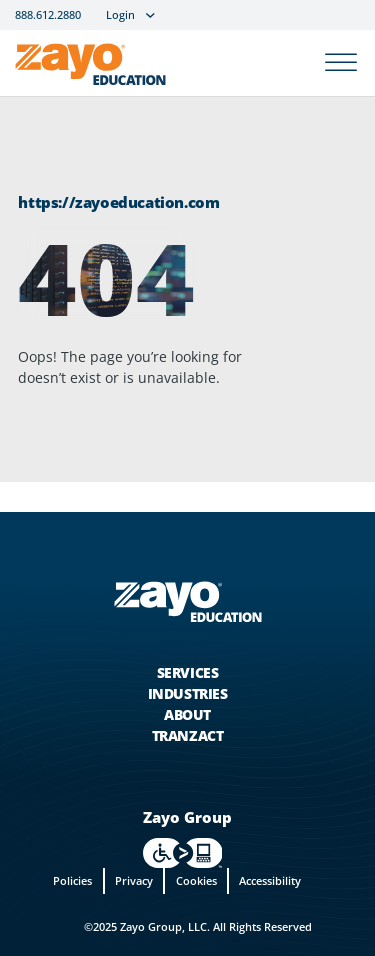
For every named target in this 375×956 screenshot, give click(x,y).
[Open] (341, 63)
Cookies (196, 880)
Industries (188, 693)
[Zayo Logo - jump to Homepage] (187, 602)
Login (120, 15)
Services (188, 672)
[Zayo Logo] (90, 68)
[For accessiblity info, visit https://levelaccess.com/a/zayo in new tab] (183, 853)
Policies (72, 880)
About (187, 714)
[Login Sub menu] (150, 15)
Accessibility (270, 880)
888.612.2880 (48, 15)
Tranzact (188, 735)
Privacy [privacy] (134, 880)
